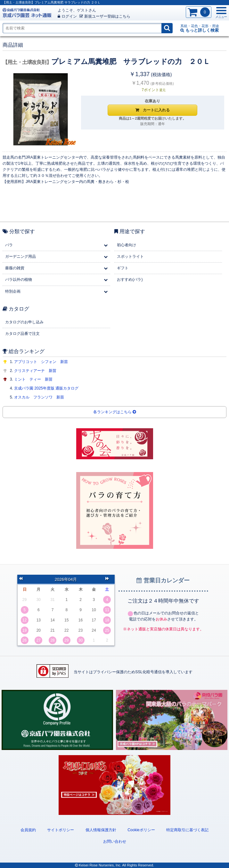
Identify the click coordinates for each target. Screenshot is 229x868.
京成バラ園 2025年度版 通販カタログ (46, 388)
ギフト (123, 268)
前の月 (23, 579)
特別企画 (13, 291)
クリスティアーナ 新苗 (35, 371)
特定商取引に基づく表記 (187, 830)
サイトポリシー (61, 830)
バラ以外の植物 (19, 280)
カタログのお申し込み (24, 322)
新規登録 (105, 16)
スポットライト (130, 256)
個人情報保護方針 (101, 830)
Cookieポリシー (141, 830)
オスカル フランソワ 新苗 (39, 397)
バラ (9, 245)
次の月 (109, 579)
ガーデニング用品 (20, 256)
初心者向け (127, 245)
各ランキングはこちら (114, 412)
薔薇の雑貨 (15, 268)
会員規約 (28, 830)
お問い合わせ (115, 841)
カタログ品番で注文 (22, 334)
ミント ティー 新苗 (33, 379)
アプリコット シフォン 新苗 (41, 362)
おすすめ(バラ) (130, 280)
